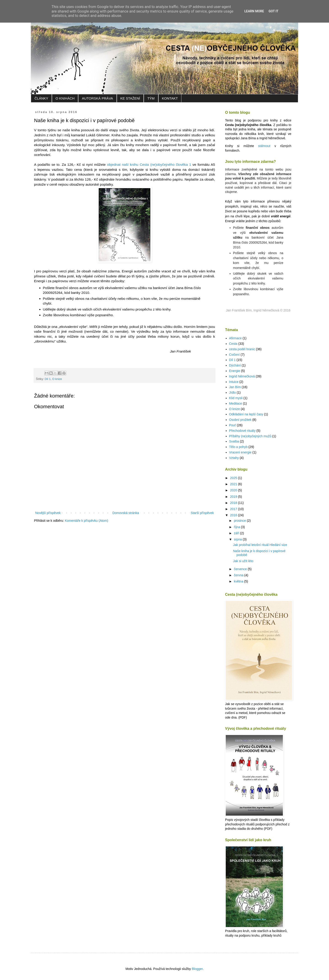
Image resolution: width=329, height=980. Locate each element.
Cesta (233, 344)
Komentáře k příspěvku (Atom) (87, 521)
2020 (234, 490)
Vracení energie (240, 452)
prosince (240, 521)
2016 (234, 515)
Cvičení (235, 355)
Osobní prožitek (240, 420)
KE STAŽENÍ (130, 98)
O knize (57, 379)
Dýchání (235, 365)
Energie (235, 371)
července (241, 569)
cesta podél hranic (242, 349)
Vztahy (234, 458)
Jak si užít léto (243, 561)
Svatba (234, 441)
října (237, 527)
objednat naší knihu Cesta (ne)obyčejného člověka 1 (149, 165)
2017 (234, 509)
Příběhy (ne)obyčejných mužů (250, 436)
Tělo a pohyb (238, 447)
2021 (234, 484)
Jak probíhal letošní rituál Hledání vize (260, 545)
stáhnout (264, 146)
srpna (238, 539)
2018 (234, 503)
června (239, 575)
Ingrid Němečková (242, 376)
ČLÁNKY (41, 98)
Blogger (197, 969)
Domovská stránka (126, 513)
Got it (273, 11)
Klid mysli (236, 398)
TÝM (151, 98)
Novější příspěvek (48, 513)
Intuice (234, 382)
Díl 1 (48, 379)
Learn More (254, 11)
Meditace (236, 403)
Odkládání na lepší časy (246, 414)
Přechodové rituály (242, 431)
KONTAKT (170, 98)
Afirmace (235, 338)
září (237, 533)
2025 (234, 478)
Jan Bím (235, 387)
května (239, 581)
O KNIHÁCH (65, 98)
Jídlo (233, 393)
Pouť (233, 425)
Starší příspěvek (202, 513)
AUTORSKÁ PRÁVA (97, 98)
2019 (234, 497)
